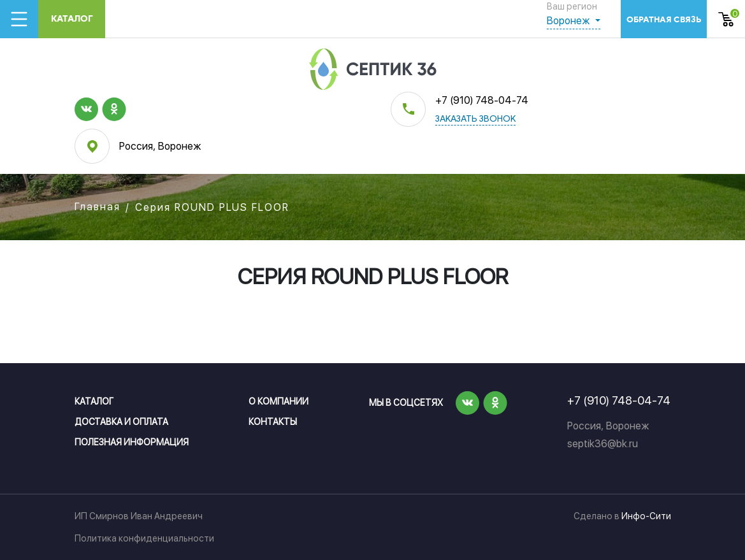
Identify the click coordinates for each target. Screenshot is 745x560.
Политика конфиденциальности (144, 538)
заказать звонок (475, 119)
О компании (278, 401)
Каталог (72, 19)
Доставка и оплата (121, 422)
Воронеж (570, 21)
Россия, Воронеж (160, 146)
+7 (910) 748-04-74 (482, 100)
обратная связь (664, 19)
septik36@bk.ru (603, 444)
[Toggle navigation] (19, 19)
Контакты (273, 422)
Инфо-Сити (646, 516)
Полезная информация (132, 442)
